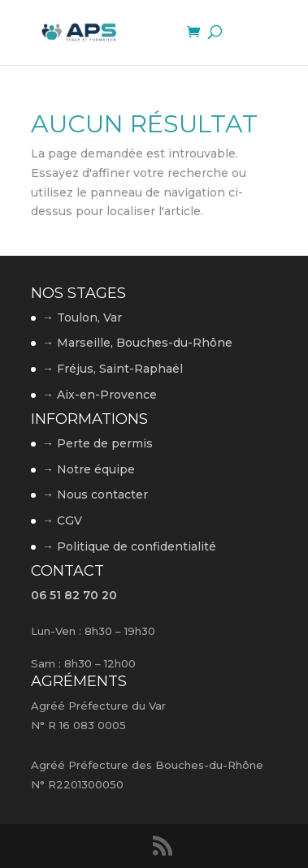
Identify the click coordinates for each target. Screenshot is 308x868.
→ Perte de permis (98, 443)
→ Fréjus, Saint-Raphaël (113, 369)
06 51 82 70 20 (74, 595)
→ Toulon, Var (82, 317)
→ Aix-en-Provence (100, 395)
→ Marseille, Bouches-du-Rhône (137, 343)
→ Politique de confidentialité (129, 546)
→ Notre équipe (89, 469)
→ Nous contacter (95, 494)
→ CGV (62, 520)
